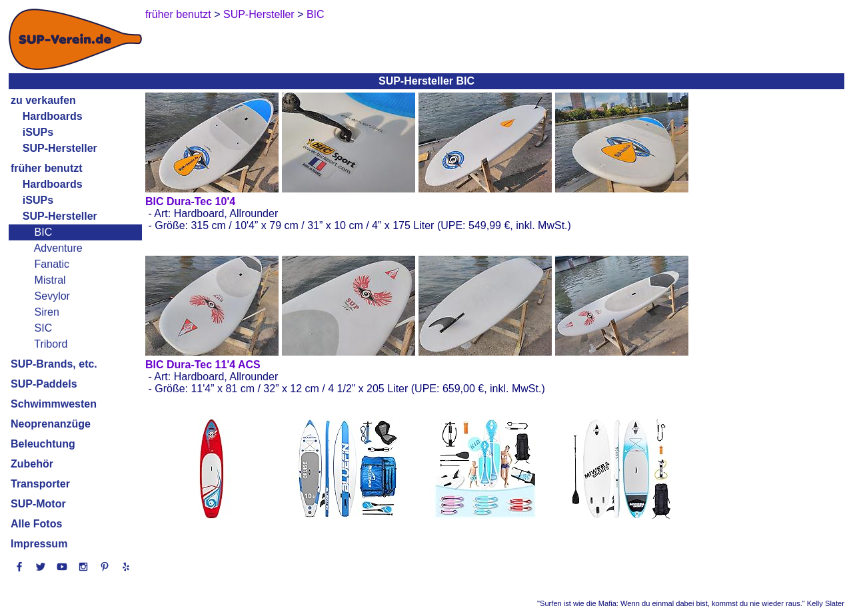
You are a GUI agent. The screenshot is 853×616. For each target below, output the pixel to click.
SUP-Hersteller (60, 148)
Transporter (40, 484)
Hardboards (53, 116)
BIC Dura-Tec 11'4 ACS (203, 365)
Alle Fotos (36, 524)
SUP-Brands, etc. (54, 364)
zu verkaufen (43, 100)
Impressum (39, 544)
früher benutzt (47, 168)
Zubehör (32, 464)
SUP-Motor (38, 504)
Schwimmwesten (54, 404)
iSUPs (38, 132)
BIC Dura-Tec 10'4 (190, 201)
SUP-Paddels (44, 384)
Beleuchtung (43, 444)
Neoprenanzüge (51, 424)
